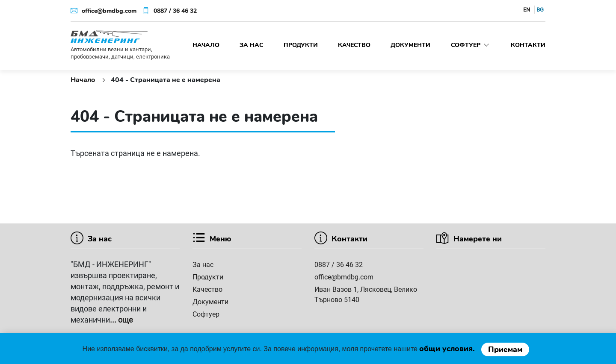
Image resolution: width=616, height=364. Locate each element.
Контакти (528, 45)
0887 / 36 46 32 (175, 11)
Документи (410, 45)
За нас (251, 45)
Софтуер (471, 45)
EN (527, 10)
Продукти (301, 45)
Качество (354, 45)
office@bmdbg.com (109, 11)
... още (121, 320)
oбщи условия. (448, 349)
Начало (206, 45)
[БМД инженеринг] (109, 37)
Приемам (505, 349)
